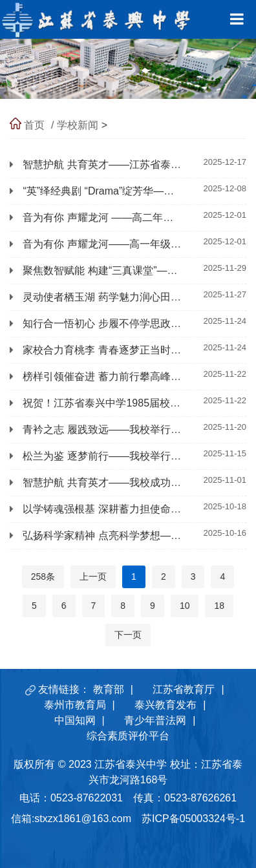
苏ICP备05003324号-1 (193, 819)
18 (219, 606)
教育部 (109, 689)
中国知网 (75, 720)
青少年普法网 (155, 720)
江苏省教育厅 (184, 689)
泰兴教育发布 (165, 705)
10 (185, 606)
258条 (43, 577)
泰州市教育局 (75, 705)
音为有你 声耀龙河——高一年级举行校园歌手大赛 (138, 244)
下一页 (128, 635)
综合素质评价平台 (128, 736)
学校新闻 (78, 125)
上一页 (93, 577)
